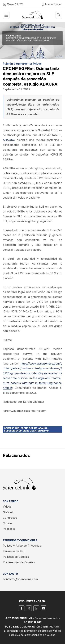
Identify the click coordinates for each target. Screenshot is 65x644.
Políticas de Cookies (16, 557)
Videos (7, 507)
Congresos (10, 518)
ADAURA (9, 140)
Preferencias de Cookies (19, 562)
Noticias (8, 512)
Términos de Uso (14, 551)
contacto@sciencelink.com (20, 579)
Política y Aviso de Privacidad (22, 546)
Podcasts (9, 529)
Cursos (7, 523)
